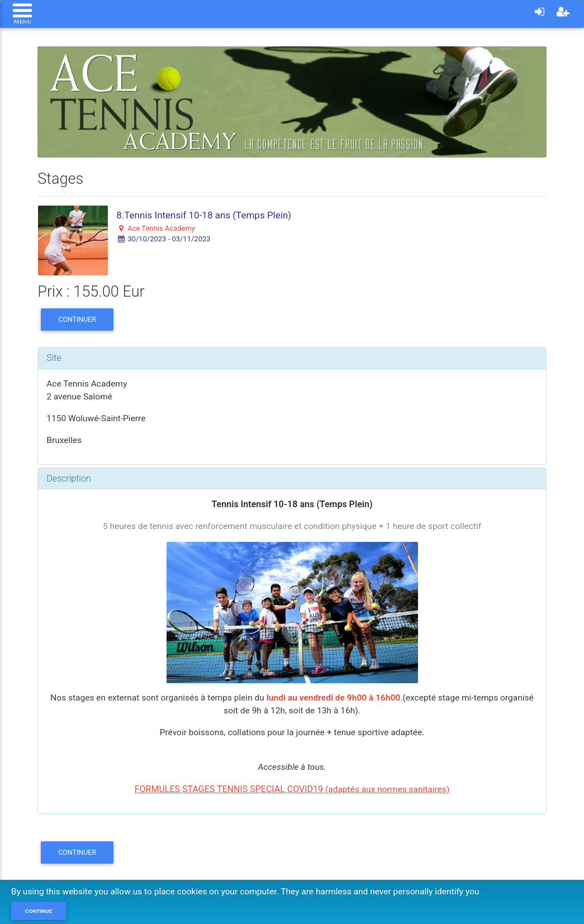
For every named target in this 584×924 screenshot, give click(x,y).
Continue (39, 911)
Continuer (77, 319)
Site (54, 358)
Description (68, 478)
